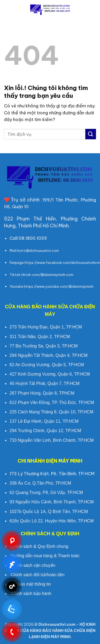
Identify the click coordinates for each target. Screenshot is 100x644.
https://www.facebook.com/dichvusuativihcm (62, 263)
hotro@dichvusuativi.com (38, 251)
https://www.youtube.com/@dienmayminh (59, 287)
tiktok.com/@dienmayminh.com (47, 275)
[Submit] (91, 134)
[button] (7, 9)
